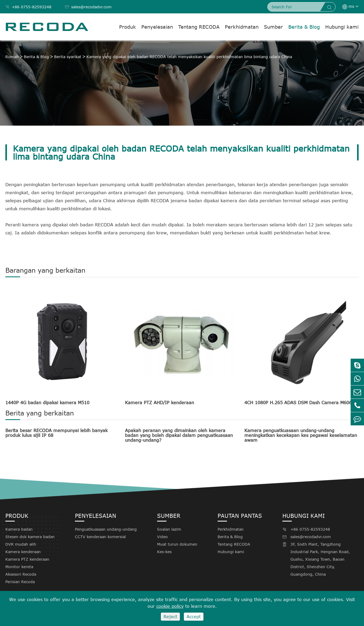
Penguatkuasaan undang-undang (106, 529)
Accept (194, 617)
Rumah (12, 57)
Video (162, 537)
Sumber (273, 27)
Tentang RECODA (199, 27)
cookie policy (170, 606)
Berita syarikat (68, 57)
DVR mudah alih (21, 544)
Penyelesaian (157, 27)
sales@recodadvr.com (88, 7)
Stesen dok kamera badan (30, 537)
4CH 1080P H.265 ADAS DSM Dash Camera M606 (298, 403)
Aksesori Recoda (21, 574)
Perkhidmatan (242, 27)
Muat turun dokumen (177, 544)
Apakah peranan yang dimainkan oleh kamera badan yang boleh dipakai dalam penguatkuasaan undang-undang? (179, 435)
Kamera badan (19, 529)
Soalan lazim (169, 529)
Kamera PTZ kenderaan (27, 559)
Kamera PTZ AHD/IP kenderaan (160, 403)
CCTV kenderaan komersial (100, 537)
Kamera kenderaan (23, 552)
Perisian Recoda (20, 582)
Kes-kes (164, 552)
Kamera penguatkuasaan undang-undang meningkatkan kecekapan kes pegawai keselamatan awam (301, 435)
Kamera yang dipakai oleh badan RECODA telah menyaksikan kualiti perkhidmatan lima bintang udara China (189, 57)
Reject (170, 617)
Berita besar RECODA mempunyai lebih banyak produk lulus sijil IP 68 (56, 433)
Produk (128, 27)
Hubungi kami (342, 27)
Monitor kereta (19, 567)
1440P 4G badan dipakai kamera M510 (47, 403)
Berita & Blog (304, 27)
